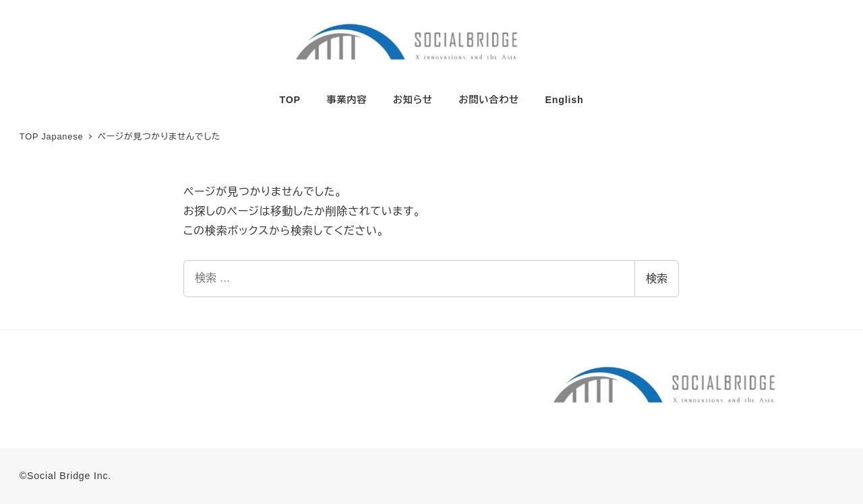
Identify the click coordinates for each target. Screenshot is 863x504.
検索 (657, 279)
